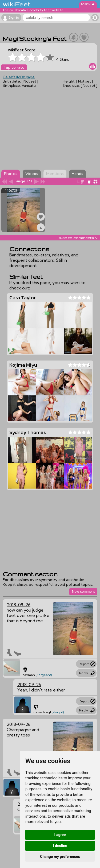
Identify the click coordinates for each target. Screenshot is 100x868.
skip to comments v (78, 238)
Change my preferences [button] (60, 857)
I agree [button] (60, 835)
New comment (83, 591)
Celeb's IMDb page (19, 77)
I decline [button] (60, 846)
